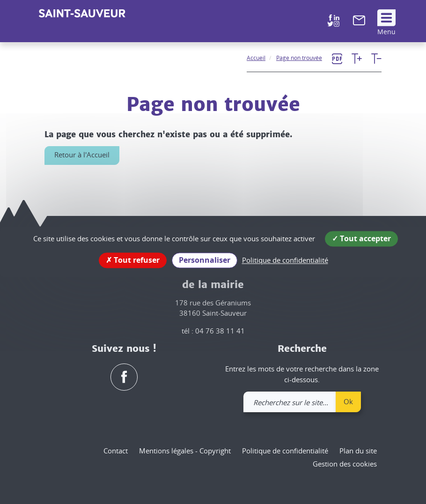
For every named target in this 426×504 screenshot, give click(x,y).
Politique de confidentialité (285, 451)
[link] (359, 22)
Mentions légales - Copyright (185, 451)
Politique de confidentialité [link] (285, 260)
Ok (348, 401)
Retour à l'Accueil (82, 155)
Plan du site (358, 451)
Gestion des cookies (345, 464)
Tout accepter (361, 238)
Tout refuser (133, 260)
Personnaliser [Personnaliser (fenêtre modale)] (205, 260)
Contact (116, 451)
